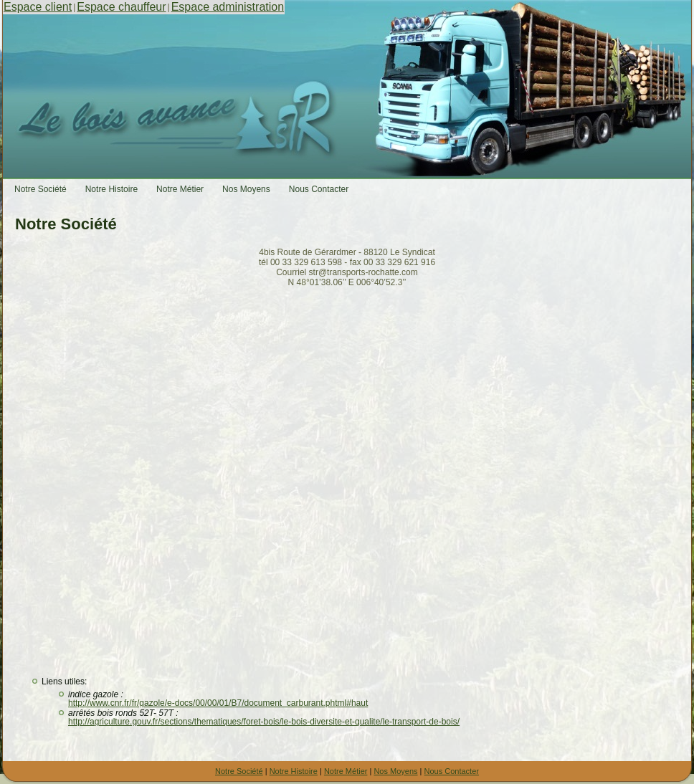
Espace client (38, 7)
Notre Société (239, 771)
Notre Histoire (294, 771)
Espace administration (228, 7)
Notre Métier (346, 771)
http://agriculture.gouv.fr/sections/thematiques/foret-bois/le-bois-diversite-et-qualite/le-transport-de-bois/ (264, 722)
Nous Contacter (452, 771)
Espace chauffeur (121, 7)
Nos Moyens (395, 771)
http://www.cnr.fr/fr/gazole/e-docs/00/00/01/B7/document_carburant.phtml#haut (218, 703)
